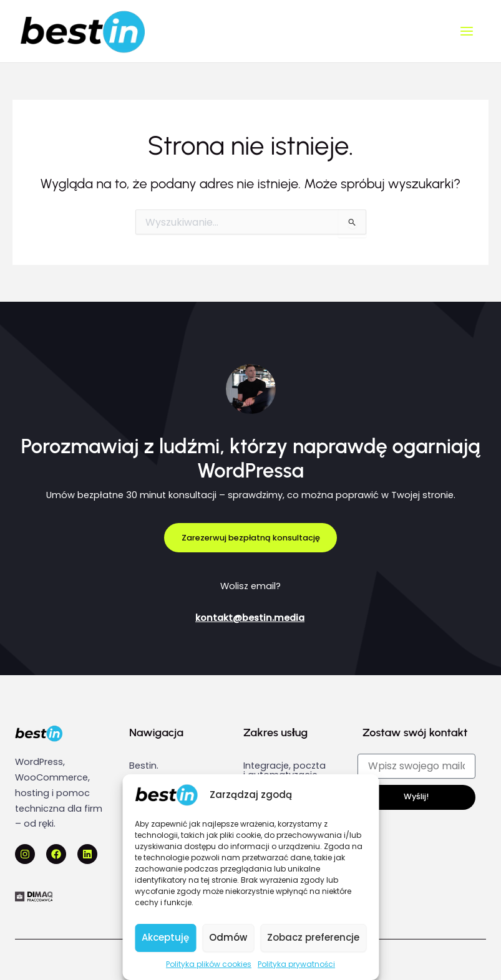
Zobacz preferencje (313, 937)
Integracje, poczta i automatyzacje (285, 770)
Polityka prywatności (296, 964)
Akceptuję (165, 937)
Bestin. (144, 766)
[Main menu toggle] (467, 31)
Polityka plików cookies (209, 964)
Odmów (228, 937)
